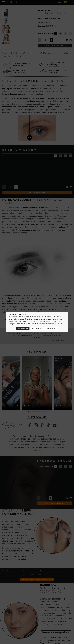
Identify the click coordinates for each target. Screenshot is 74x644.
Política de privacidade (17, 315)
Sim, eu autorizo (23, 329)
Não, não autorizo (37, 329)
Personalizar (51, 329)
